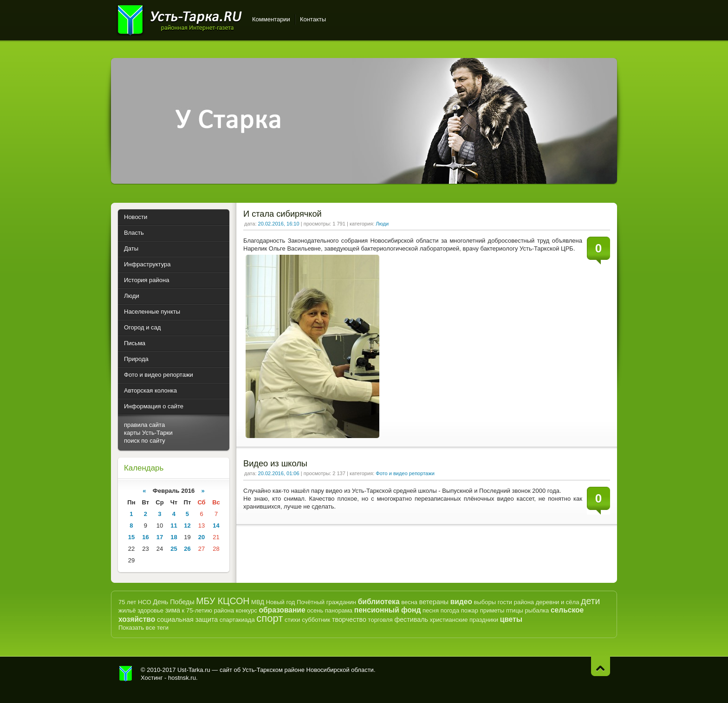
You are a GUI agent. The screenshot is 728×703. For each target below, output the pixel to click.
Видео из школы (275, 464)
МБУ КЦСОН (223, 601)
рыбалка (537, 610)
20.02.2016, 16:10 (279, 224)
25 (174, 549)
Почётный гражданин (326, 602)
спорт (270, 618)
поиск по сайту (145, 441)
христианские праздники (464, 620)
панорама (339, 610)
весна (409, 602)
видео (461, 602)
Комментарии (271, 19)
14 (216, 526)
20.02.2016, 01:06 (279, 473)
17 (160, 537)
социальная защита (187, 619)
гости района (516, 602)
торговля (380, 620)
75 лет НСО (135, 602)
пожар (470, 610)
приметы (492, 610)
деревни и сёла (558, 602)
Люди (382, 224)
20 (201, 537)
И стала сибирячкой (283, 214)
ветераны (434, 602)
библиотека (379, 602)
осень (315, 610)
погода (450, 610)
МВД (258, 602)
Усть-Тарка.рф (126, 674)
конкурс (247, 610)
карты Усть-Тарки (148, 433)
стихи (292, 620)
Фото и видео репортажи (405, 473)
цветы (511, 619)
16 (145, 537)
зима (173, 610)
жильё (127, 610)
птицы (515, 610)
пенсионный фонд (388, 610)
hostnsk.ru (182, 678)
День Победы (173, 602)
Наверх (601, 666)
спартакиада (237, 620)
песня (431, 610)
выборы (485, 602)
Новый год (281, 602)
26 (187, 549)
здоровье (150, 610)
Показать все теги (143, 628)
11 (174, 526)
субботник (316, 620)
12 (187, 526)
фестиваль (411, 619)
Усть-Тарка (179, 19)
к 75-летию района (208, 610)
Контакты (313, 19)
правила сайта (144, 425)
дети (590, 601)
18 (174, 537)
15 (131, 537)
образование (282, 610)
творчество (349, 619)
